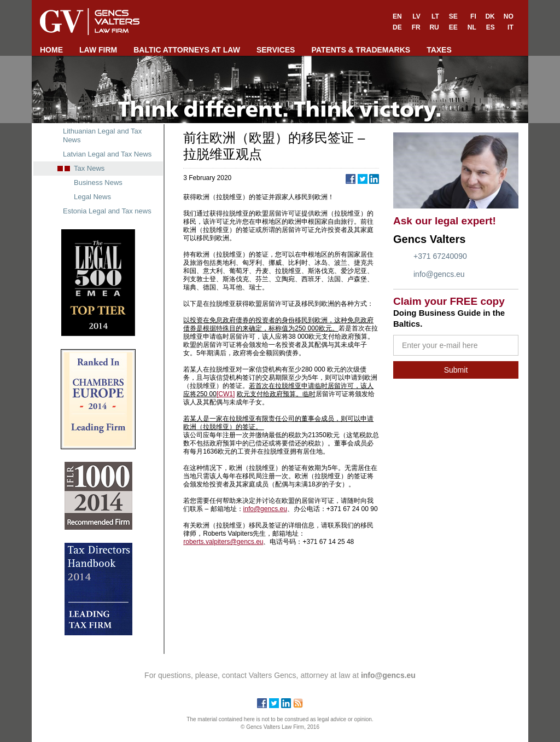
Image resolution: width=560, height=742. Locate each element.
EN (397, 16)
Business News (98, 182)
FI (473, 16)
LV (416, 16)
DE (397, 27)
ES (491, 27)
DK (490, 16)
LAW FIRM (98, 50)
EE (453, 27)
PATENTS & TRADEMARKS (361, 50)
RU (434, 27)
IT (511, 27)
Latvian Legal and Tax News (107, 154)
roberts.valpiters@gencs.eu (223, 542)
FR (416, 27)
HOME (51, 50)
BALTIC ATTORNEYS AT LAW (187, 50)
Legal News (92, 197)
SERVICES (276, 50)
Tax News (89, 168)
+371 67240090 (440, 256)
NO (509, 16)
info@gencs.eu (439, 274)
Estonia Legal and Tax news (107, 211)
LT (435, 16)
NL (472, 27)
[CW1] (226, 394)
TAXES (439, 50)
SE (453, 16)
